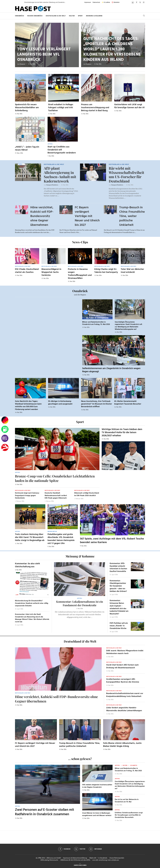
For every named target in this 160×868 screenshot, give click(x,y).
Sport (80, 16)
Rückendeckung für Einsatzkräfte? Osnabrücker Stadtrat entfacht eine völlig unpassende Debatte (32, 603)
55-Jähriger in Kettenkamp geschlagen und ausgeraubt (60, 403)
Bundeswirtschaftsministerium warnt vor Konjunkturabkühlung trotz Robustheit (125, 695)
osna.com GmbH (55, 858)
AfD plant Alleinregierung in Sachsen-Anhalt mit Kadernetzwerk (60, 175)
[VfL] (5, 438)
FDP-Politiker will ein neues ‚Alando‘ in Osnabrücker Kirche (119, 626)
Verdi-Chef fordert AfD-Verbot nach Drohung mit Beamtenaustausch (122, 666)
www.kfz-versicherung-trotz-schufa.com (106, 860)
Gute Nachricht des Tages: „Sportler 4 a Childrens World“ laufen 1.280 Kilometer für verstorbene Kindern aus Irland (112, 49)
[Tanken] (5, 429)
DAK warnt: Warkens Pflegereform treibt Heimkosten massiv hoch (125, 652)
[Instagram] (144, 2)
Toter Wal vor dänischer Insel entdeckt (132, 271)
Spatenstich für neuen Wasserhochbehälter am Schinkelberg (27, 108)
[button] (20, 2)
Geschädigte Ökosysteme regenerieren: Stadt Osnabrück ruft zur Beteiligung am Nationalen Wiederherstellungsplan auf (128, 326)
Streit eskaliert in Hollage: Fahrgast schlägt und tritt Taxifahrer (61, 108)
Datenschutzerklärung (80, 858)
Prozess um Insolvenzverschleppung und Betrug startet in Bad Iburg (95, 108)
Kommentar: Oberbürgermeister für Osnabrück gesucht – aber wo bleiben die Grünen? (118, 586)
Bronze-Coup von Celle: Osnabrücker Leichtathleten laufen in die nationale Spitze (55, 478)
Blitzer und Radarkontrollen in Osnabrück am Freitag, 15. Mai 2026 (96, 323)
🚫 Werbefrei (116, 2)
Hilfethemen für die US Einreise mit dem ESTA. (75, 860)
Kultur (72, 16)
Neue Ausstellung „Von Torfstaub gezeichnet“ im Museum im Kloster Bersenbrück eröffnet (96, 404)
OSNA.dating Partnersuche (49, 860)
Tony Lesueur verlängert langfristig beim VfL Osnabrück (44, 55)
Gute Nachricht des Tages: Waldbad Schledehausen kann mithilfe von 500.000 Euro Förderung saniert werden (28, 405)
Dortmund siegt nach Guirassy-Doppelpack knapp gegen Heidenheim (27, 496)
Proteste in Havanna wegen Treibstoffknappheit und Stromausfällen (80, 274)
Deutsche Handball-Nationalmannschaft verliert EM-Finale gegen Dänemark (56, 496)
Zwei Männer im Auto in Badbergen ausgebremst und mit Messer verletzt (97, 814)
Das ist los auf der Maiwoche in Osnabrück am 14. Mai (127, 801)
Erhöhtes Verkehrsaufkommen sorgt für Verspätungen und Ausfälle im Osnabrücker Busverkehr (129, 815)
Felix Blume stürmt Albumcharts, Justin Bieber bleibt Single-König (122, 745)
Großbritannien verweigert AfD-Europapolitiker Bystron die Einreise (123, 681)
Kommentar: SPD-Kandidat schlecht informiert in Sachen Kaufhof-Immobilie (118, 567)
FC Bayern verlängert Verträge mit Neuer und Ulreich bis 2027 (87, 216)
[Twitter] (140, 2)
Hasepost (22, 64)
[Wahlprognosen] (5, 420)
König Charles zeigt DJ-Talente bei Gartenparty (106, 271)
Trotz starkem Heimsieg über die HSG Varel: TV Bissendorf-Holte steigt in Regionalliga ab (30, 537)
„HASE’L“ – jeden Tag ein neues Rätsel (27, 148)
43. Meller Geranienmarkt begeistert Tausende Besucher (128, 403)
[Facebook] (137, 2)
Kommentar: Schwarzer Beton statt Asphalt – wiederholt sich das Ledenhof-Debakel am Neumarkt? (119, 607)
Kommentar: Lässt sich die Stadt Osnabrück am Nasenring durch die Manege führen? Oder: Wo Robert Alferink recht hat (32, 618)
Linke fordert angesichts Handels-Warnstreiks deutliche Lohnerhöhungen (124, 709)
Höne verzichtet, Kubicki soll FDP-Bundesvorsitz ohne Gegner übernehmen (42, 216)
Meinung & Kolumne (94, 16)
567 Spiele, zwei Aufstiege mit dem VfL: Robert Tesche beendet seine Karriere (112, 541)
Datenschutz (96, 2)
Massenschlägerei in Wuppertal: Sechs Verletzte (51, 272)
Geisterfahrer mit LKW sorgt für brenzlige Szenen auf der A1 (129, 106)
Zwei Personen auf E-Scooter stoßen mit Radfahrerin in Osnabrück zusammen (44, 812)
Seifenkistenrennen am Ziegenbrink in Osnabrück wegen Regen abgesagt (111, 370)
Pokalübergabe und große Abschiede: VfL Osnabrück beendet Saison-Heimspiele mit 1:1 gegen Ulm (61, 539)
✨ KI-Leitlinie (106, 2)
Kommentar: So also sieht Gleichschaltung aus (27, 565)
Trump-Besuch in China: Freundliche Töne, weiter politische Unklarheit (132, 216)
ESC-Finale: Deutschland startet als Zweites (27, 271)
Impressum (88, 2)
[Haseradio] (5, 447)
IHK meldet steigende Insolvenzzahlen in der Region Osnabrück (97, 786)
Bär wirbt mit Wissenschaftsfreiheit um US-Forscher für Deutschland (126, 175)
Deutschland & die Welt (56, 16)
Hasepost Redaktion (52, 185)
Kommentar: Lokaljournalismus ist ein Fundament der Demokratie (80, 603)
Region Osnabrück (35, 16)
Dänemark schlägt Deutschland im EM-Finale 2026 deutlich (87, 494)
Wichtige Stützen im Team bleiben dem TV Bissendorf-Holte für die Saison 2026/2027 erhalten (122, 433)
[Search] (144, 16)
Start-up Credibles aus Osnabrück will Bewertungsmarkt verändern (62, 150)
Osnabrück (19, 16)
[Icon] (27, 256)
